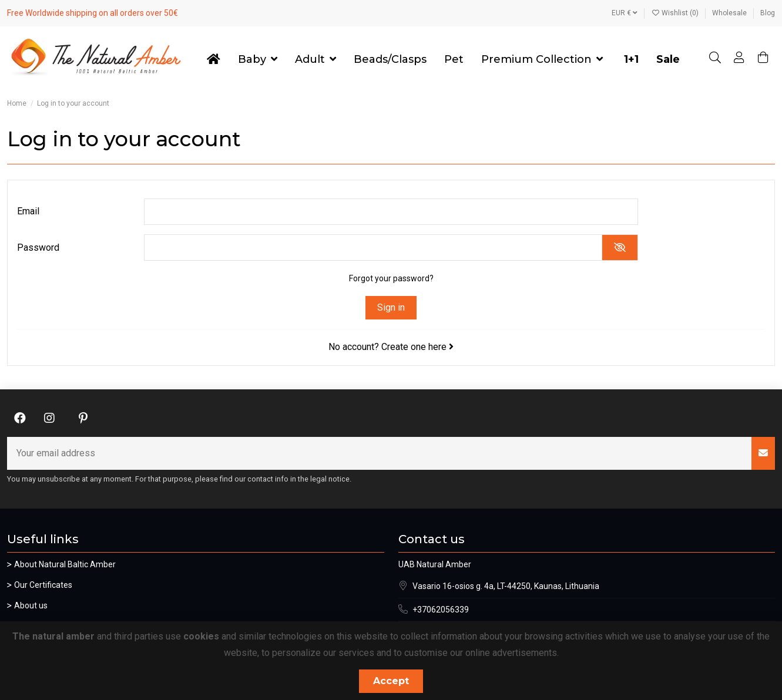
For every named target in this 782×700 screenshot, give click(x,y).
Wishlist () (676, 13)
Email (28, 211)
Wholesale (730, 13)
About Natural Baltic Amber (65, 564)
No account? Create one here (391, 347)
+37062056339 (441, 610)
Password (38, 248)
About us (31, 605)
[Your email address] (380, 453)
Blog (768, 13)
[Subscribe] (763, 453)
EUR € (625, 13)
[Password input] (373, 248)
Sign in (391, 307)
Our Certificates (43, 585)
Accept (391, 681)
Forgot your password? (391, 278)
